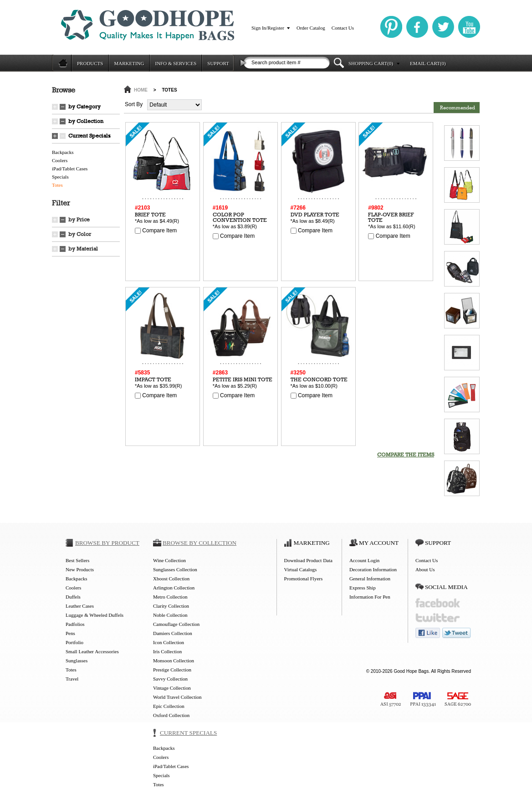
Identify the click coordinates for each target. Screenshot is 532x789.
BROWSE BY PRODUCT (107, 543)
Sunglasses (77, 661)
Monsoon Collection (174, 661)
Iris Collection (167, 651)
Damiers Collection (173, 633)
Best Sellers (77, 560)
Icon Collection (169, 642)
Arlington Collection (174, 588)
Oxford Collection (171, 715)
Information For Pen (370, 597)
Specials (60, 177)
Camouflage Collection (176, 624)
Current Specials (90, 136)
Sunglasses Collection (175, 569)
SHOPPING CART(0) (371, 63)
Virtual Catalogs (301, 569)
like (428, 633)
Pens (70, 633)
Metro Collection (170, 597)
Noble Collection (170, 615)
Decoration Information (373, 569)
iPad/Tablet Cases (70, 169)
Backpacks (63, 152)
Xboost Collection (171, 579)
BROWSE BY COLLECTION (199, 543)
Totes (57, 185)
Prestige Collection (172, 670)
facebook (438, 603)
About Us (425, 569)
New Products (80, 569)
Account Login (364, 560)
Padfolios (75, 624)
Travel (72, 679)
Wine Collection (169, 560)
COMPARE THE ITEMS (406, 455)
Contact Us (343, 28)
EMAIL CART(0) (428, 63)
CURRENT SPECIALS (188, 733)
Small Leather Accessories (92, 651)
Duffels (73, 597)
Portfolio (74, 642)
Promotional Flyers (304, 579)
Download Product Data (308, 560)
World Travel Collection (177, 697)
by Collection (86, 121)
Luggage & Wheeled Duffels (95, 615)
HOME (141, 90)
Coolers (60, 160)
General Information (370, 579)
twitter (438, 618)
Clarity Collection (171, 606)
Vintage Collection (172, 688)
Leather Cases (80, 606)
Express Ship (363, 588)
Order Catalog (311, 28)
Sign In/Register (268, 28)
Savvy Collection (170, 679)
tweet (457, 633)
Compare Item (156, 231)
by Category (84, 107)
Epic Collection (169, 706)
